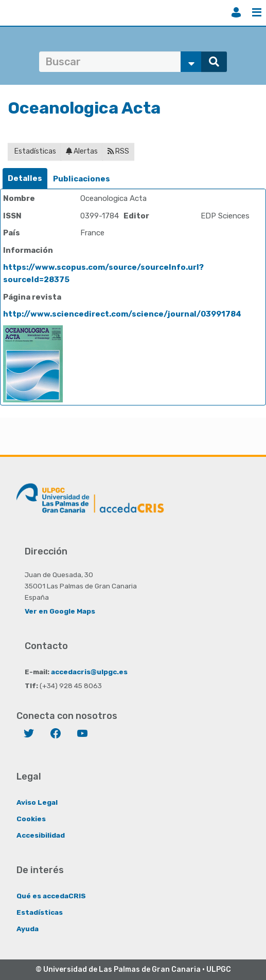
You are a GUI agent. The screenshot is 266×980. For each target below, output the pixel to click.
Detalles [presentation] (25, 178)
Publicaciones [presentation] (82, 179)
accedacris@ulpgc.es (89, 672)
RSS (118, 151)
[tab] (25, 179)
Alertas (82, 151)
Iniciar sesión (236, 12)
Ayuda (28, 929)
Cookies (31, 819)
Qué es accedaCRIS (51, 896)
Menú (257, 12)
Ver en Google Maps (60, 611)
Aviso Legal (37, 802)
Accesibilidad (41, 835)
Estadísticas (34, 151)
